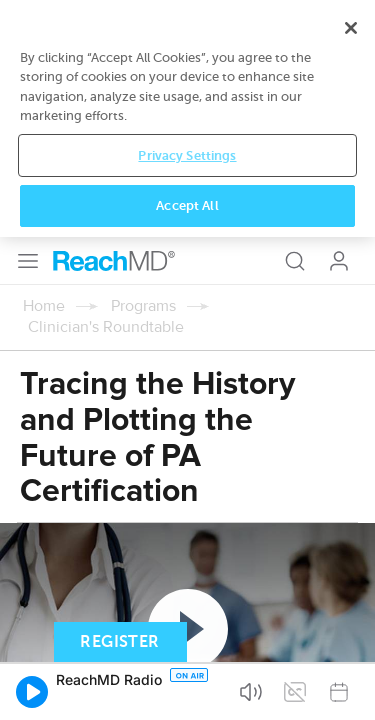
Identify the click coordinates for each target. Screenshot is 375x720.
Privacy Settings (187, 639)
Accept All (187, 690)
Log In (339, 24)
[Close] (351, 512)
